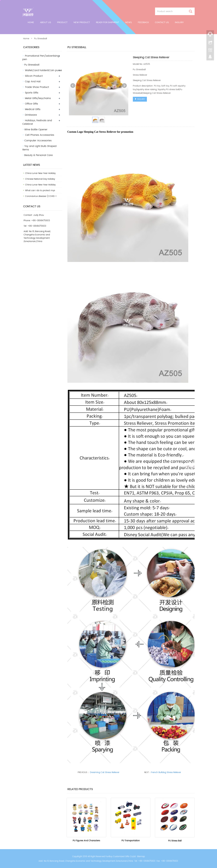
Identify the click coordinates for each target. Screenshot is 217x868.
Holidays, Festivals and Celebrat (37, 122)
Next (124, 86)
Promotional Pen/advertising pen (41, 58)
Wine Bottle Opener (36, 130)
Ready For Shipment (108, 22)
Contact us (162, 22)
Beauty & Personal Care (39, 155)
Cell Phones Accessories (39, 135)
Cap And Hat (33, 82)
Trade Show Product (37, 87)
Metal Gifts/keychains (38, 98)
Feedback (143, 22)
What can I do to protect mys (40, 190)
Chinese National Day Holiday (40, 179)
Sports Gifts (32, 93)
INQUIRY (140, 99)
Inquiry (179, 22)
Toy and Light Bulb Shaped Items (39, 148)
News (128, 22)
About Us (46, 22)
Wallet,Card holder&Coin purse (43, 70)
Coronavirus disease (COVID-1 (41, 196)
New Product (82, 22)
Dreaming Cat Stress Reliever (104, 772)
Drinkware (31, 115)
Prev (73, 86)
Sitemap (141, 857)
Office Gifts (31, 104)
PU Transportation (131, 841)
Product (62, 22)
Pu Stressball (32, 65)
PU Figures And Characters (86, 841)
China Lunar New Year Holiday (40, 173)
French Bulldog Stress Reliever (166, 772)
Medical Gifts (33, 109)
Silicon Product (34, 76)
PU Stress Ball (175, 841)
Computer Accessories (38, 141)
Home (31, 22)
